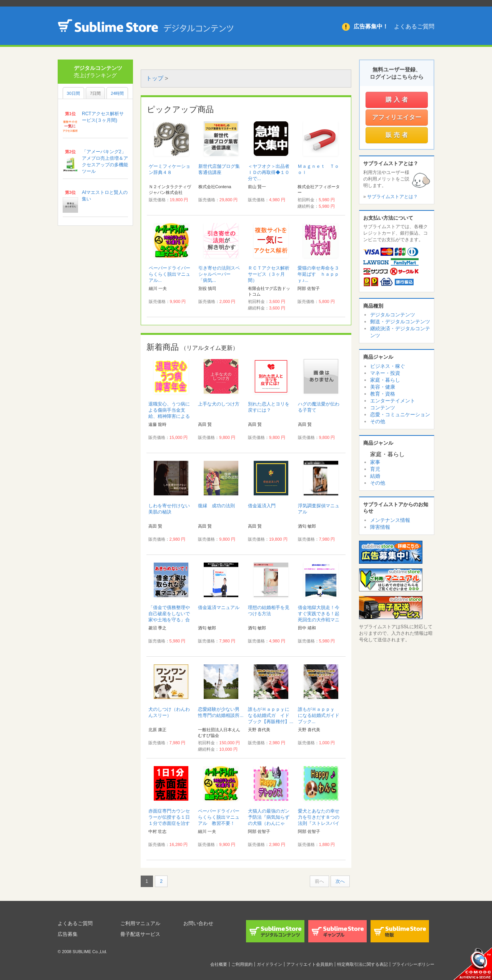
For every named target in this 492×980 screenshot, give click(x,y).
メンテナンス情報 (390, 520)
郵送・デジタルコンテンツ (400, 322)
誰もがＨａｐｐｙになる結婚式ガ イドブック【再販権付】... (271, 715)
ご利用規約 (242, 964)
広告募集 (68, 934)
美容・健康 (383, 387)
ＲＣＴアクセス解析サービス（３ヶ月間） (269, 274)
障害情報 (380, 527)
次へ (340, 881)
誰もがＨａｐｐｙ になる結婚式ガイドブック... (319, 715)
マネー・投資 (385, 373)
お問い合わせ (199, 923)
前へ (319, 881)
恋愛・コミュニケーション (400, 415)
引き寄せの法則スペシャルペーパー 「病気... (219, 274)
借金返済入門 (262, 506)
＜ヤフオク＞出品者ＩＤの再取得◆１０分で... (269, 172)
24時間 (117, 93)
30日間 (73, 93)
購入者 (398, 100)
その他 (378, 421)
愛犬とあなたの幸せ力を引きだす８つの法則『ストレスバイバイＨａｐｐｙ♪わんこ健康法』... (320, 823)
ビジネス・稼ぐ (388, 366)
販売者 (398, 135)
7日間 (95, 93)
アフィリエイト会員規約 (310, 964)
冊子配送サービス (142, 934)
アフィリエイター (397, 117)
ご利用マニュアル (142, 923)
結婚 (375, 476)
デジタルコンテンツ (393, 315)
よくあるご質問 (414, 26)
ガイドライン (269, 964)
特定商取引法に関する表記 (362, 964)
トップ (155, 78)
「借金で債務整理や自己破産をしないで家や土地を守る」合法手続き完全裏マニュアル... (169, 620)
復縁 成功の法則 (216, 506)
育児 (375, 469)
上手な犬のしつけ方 (219, 404)
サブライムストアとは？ (392, 197)
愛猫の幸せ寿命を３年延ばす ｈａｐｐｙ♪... (318, 274)
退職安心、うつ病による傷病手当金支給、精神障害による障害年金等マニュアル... (169, 416)
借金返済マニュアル (219, 608)
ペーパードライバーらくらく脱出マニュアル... (170, 274)
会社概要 (219, 964)
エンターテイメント (393, 401)
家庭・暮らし (385, 380)
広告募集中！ (371, 26)
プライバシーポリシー (413, 964)
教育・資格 (383, 394)
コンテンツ (383, 408)
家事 (375, 462)
